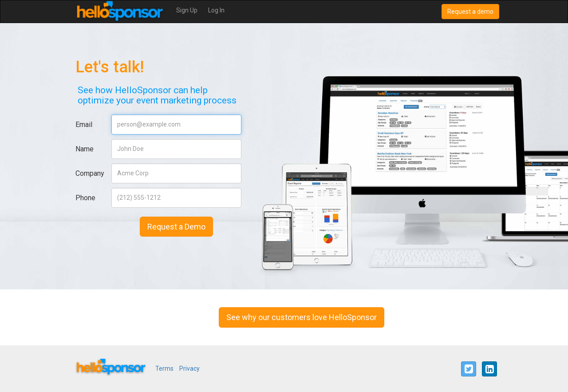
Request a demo (470, 12)
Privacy (189, 368)
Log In (216, 10)
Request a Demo (176, 227)
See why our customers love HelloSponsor (302, 317)
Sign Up (187, 10)
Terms (164, 368)
